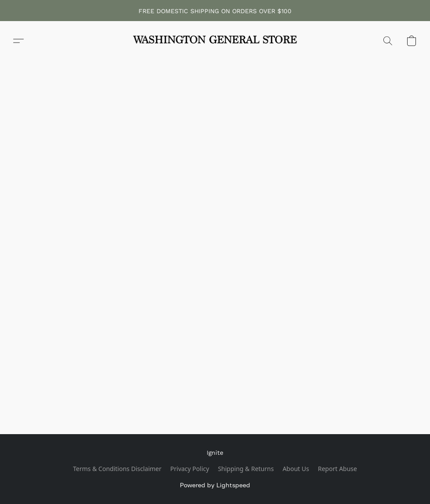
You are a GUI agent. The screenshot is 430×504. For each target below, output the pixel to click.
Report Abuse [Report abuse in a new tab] (337, 469)
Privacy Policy (189, 469)
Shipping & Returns (246, 469)
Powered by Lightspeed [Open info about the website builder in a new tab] (215, 485)
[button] (215, 41)
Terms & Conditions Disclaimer (117, 469)
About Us (296, 469)
